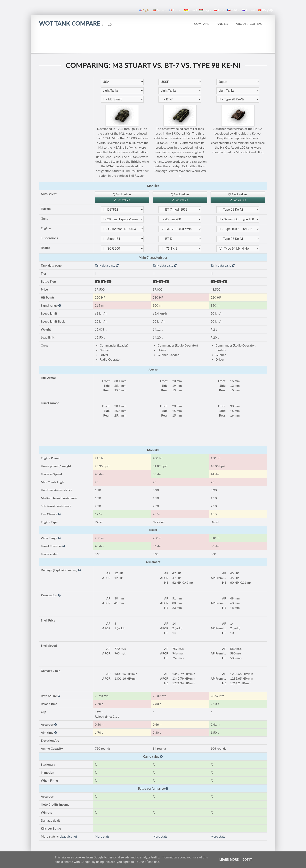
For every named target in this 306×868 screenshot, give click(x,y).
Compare (201, 23)
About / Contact (250, 23)
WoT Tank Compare (76, 23)
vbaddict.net (68, 836)
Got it (247, 860)
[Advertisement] (153, 42)
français (175, 10)
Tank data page (107, 265)
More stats (102, 836)
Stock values (122, 194)
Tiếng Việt (266, 10)
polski (219, 10)
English (145, 10)
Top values (122, 200)
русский (249, 10)
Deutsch (160, 10)
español (191, 10)
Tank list (222, 23)
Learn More (229, 860)
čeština (233, 10)
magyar (205, 10)
